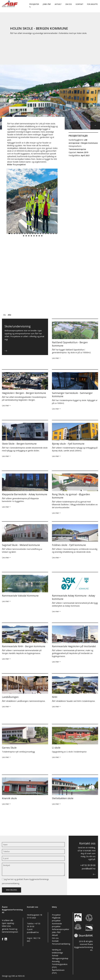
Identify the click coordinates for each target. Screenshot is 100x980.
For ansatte (92, 4)
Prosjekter (34, 4)
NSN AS (21, 976)
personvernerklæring (11, 883)
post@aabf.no (89, 869)
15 (46, 233)
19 (56, 233)
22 (29, 236)
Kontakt (79, 4)
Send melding (12, 890)
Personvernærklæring (61, 944)
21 (26, 236)
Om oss (69, 4)
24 (34, 236)
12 (38, 233)
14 (43, 233)
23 (31, 236)
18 (54, 233)
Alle (9, 315)
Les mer (56, 358)
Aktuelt (58, 4)
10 (33, 233)
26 (39, 236)
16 (48, 233)
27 (42, 236)
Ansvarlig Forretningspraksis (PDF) (60, 964)
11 (35, 233)
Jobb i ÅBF (47, 4)
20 (24, 236)
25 (37, 236)
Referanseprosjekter (61, 929)
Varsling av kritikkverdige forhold (57, 953)
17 (51, 233)
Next (55, 201)
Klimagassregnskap (60, 958)
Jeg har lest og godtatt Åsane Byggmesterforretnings (25, 881)
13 (40, 233)
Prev (11, 201)
